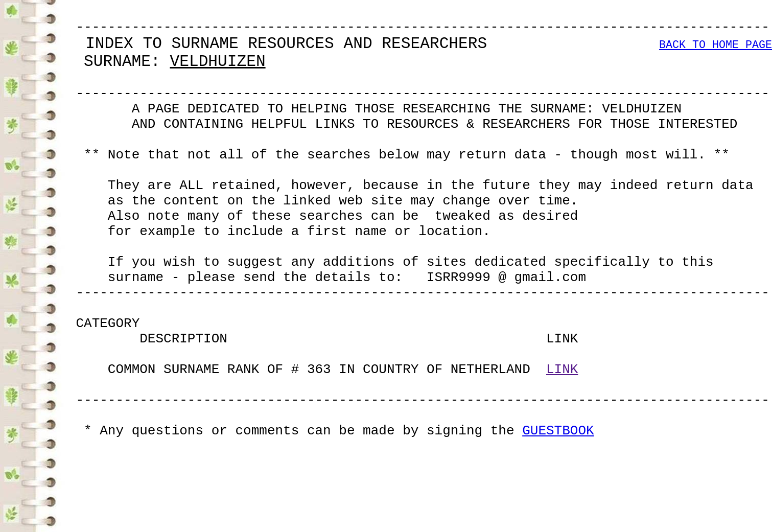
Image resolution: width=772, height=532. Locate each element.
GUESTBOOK (558, 516)
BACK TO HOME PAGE (716, 53)
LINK (562, 443)
